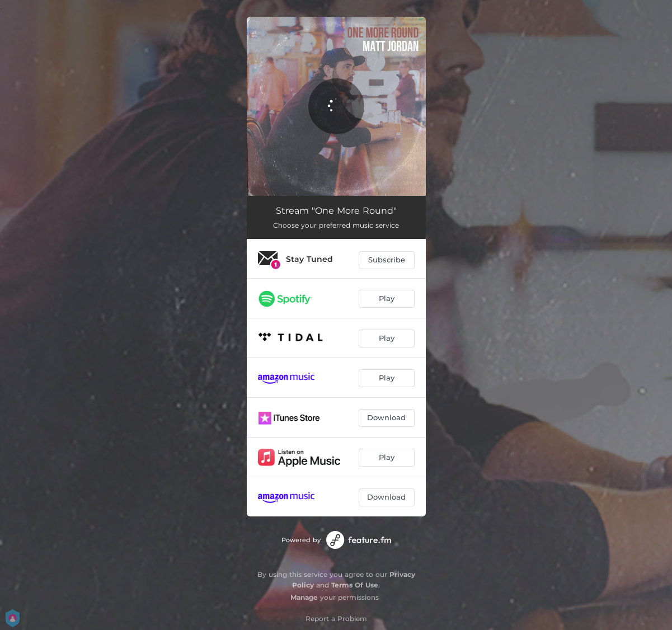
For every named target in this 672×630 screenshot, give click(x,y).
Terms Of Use (355, 585)
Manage (304, 597)
